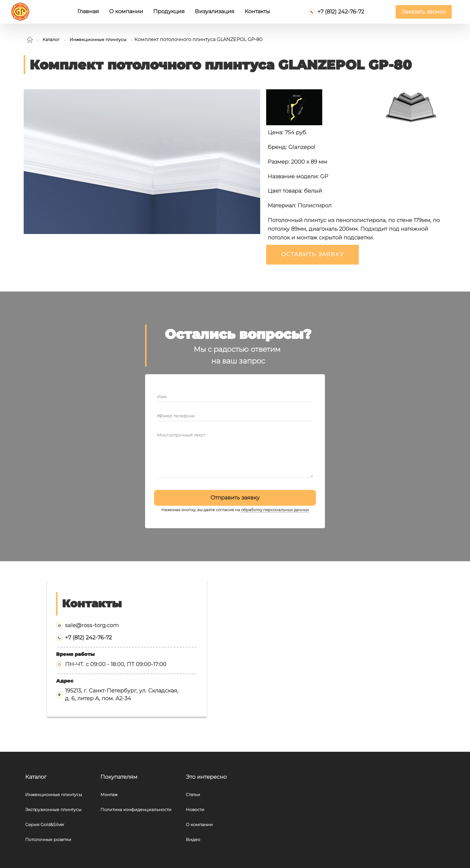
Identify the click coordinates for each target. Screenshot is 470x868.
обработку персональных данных (275, 510)
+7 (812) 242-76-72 (341, 12)
